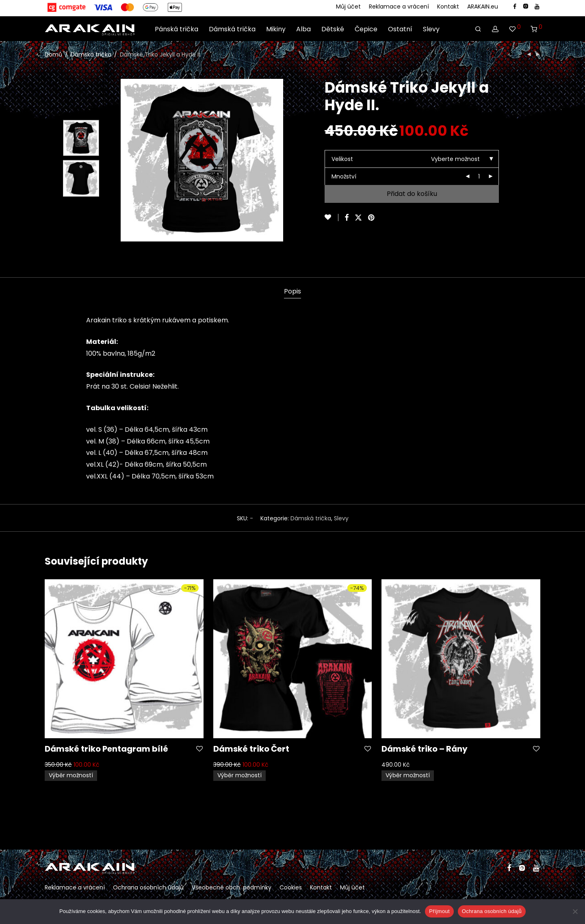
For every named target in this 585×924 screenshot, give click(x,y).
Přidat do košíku (412, 194)
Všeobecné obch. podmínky (232, 887)
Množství (344, 176)
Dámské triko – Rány (425, 749)
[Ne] (575, 911)
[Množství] (479, 176)
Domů (53, 54)
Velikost (342, 159)
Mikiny (276, 29)
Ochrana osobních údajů (148, 887)
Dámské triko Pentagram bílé (106, 749)
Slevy (431, 29)
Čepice (366, 29)
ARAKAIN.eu (483, 7)
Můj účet (348, 7)
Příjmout (439, 911)
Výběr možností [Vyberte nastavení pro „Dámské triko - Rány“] (408, 775)
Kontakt (448, 7)
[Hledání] (478, 29)
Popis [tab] (292, 291)
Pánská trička (177, 29)
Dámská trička (232, 29)
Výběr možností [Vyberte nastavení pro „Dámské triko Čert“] (239, 775)
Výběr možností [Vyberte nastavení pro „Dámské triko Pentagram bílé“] (71, 775)
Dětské (333, 29)
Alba (303, 29)
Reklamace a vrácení (399, 7)
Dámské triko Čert (251, 749)
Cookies (291, 887)
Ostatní (400, 29)
